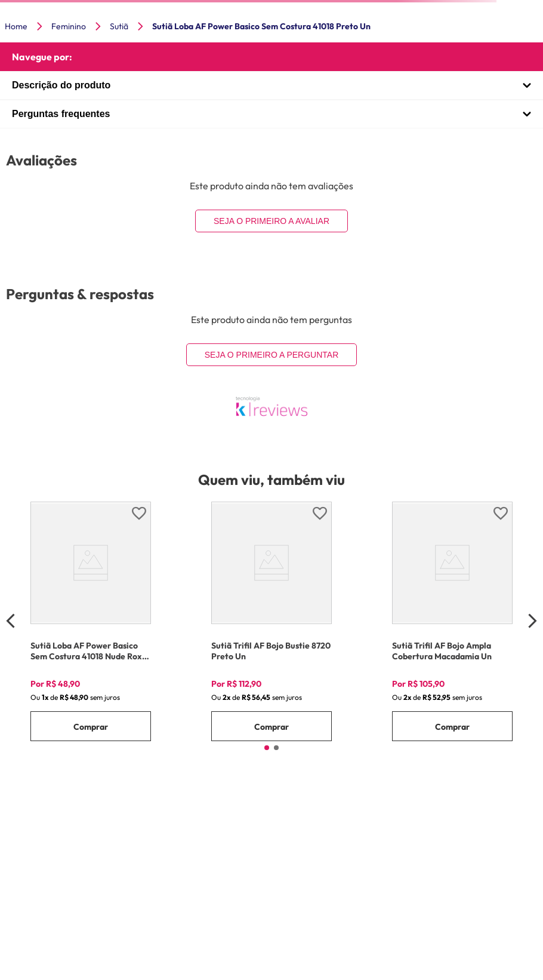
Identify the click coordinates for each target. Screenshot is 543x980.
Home (16, 26)
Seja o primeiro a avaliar (271, 221)
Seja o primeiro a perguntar (272, 355)
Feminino (69, 26)
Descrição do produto (61, 85)
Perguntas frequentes (61, 114)
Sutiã (119, 26)
